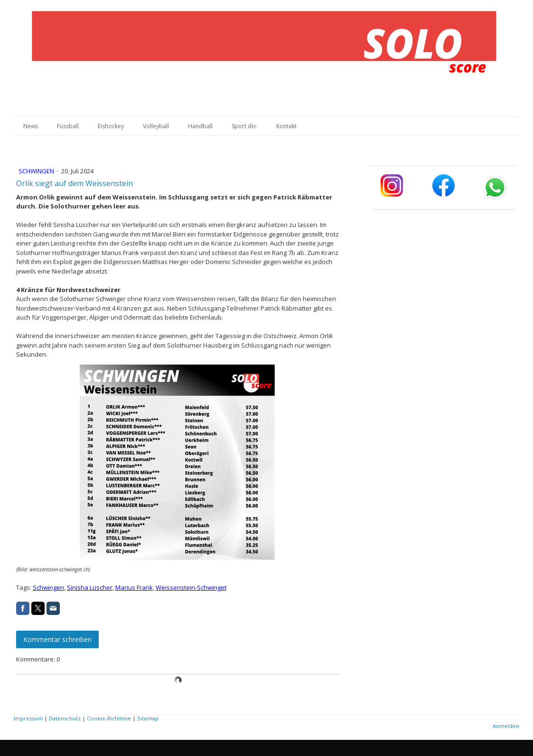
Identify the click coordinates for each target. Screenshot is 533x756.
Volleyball (156, 126)
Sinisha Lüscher (90, 587)
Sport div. (244, 126)
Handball (200, 126)
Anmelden (506, 726)
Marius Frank (134, 587)
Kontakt (286, 126)
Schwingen (37, 171)
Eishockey (111, 126)
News (31, 126)
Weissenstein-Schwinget (191, 587)
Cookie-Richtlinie (109, 718)
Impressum (28, 718)
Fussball (68, 126)
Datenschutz (65, 718)
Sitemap (148, 718)
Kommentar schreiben (57, 639)
